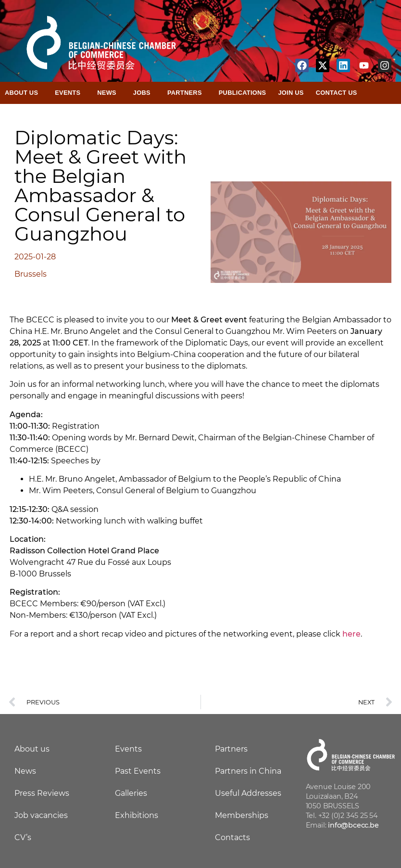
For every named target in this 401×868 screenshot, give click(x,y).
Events (70, 93)
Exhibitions (137, 815)
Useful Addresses (248, 793)
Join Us (291, 93)
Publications (243, 93)
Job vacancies (41, 815)
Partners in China (248, 771)
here (351, 634)
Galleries (131, 793)
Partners (187, 93)
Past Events (138, 771)
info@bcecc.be (353, 825)
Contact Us (337, 93)
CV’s (23, 837)
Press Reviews (42, 793)
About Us (24, 93)
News (109, 93)
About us (32, 749)
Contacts (232, 837)
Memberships (242, 815)
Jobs (144, 93)
